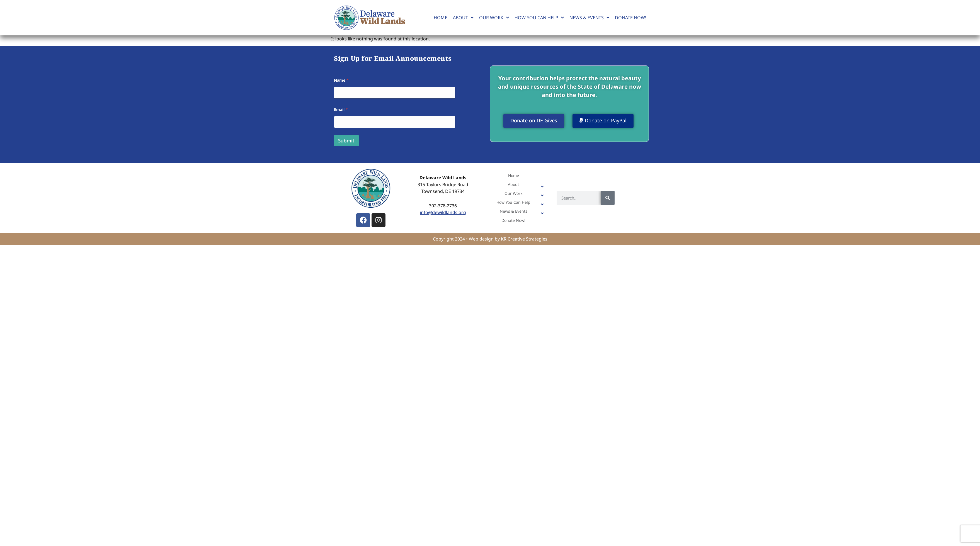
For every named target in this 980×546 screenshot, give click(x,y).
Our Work (494, 18)
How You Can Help (539, 18)
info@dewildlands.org (443, 212)
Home (441, 18)
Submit (346, 141)
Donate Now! (630, 18)
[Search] (608, 198)
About (463, 18)
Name (341, 80)
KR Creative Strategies (524, 239)
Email (341, 109)
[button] (603, 121)
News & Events (589, 18)
